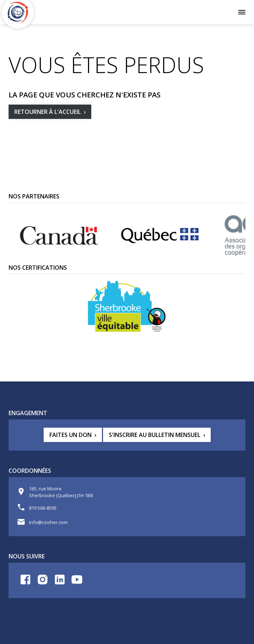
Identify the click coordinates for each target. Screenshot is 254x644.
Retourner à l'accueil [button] (48, 112)
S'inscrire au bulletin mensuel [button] (155, 435)
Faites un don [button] (70, 435)
